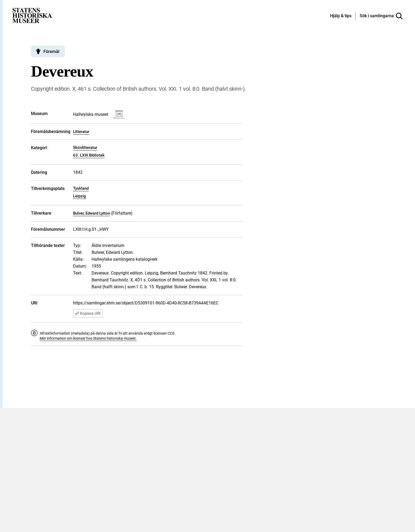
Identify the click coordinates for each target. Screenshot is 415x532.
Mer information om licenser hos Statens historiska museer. (88, 338)
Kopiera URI (88, 313)
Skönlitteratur (85, 148)
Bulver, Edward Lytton (92, 213)
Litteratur (81, 132)
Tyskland (81, 188)
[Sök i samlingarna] (381, 16)
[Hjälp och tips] (341, 16)
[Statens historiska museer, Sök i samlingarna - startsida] (32, 15)
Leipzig (80, 196)
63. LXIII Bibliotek (89, 155)
